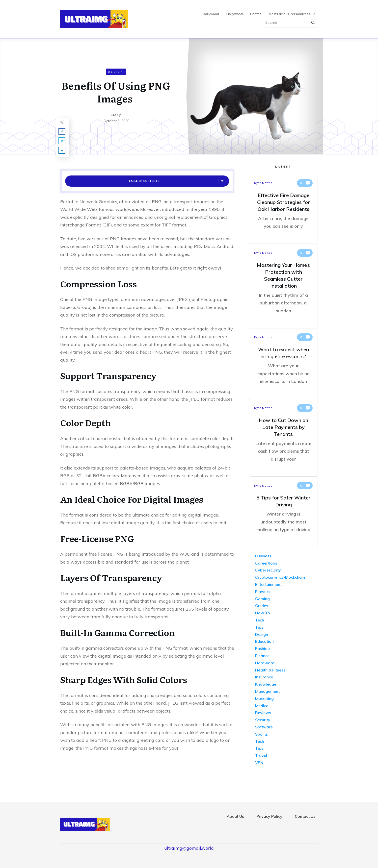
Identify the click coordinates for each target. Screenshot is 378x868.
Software (264, 727)
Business (263, 556)
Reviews (263, 713)
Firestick (263, 592)
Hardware (265, 663)
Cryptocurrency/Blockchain (280, 577)
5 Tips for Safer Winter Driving (283, 512)
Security (263, 720)
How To (263, 613)
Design (116, 72)
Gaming (262, 599)
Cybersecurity (268, 570)
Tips (259, 627)
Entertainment (268, 584)
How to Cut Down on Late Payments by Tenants (283, 438)
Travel (261, 755)
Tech (260, 620)
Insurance (264, 677)
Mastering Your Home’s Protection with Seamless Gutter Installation (283, 286)
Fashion (262, 648)
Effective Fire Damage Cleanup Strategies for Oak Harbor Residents (283, 209)
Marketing (264, 698)
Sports (261, 734)
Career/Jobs (266, 563)
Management (267, 691)
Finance (262, 656)
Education (264, 641)
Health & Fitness (270, 670)
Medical (262, 706)
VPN (259, 763)
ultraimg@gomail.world (189, 848)
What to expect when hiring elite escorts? (283, 364)
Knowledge (266, 684)
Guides (262, 606)
